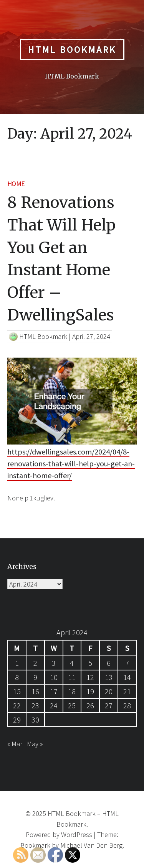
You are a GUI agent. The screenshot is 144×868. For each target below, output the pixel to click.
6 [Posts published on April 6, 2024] (109, 663)
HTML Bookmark (72, 50)
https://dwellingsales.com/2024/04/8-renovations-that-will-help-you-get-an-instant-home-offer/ (71, 463)
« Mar (15, 744)
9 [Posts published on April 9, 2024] (35, 677)
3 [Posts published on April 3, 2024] (54, 663)
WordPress (77, 834)
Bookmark (35, 845)
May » (35, 744)
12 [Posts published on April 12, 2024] (90, 677)
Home (16, 184)
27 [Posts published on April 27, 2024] (109, 705)
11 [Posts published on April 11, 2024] (72, 677)
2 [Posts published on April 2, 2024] (35, 663)
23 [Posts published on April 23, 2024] (35, 705)
